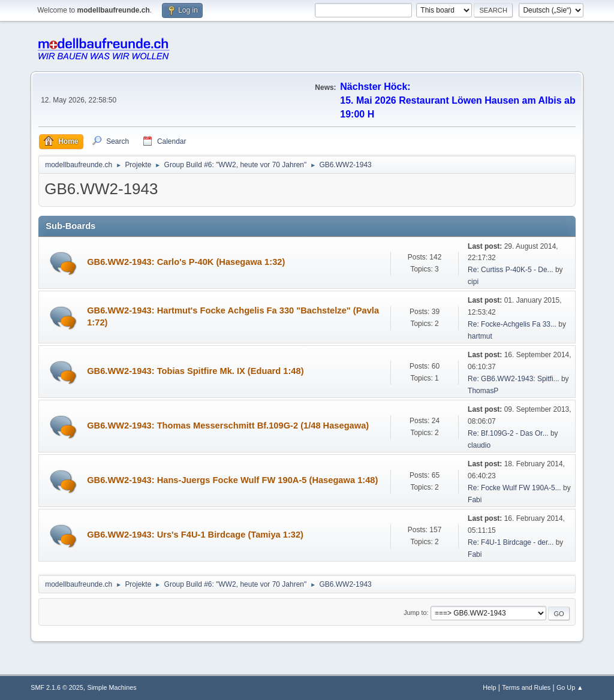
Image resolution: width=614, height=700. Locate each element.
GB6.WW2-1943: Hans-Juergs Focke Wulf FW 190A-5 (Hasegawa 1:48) (232, 480)
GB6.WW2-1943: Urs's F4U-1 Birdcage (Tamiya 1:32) (195, 535)
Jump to (415, 612)
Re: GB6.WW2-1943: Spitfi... (514, 379)
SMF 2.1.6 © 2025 (57, 687)
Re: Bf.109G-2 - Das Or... (508, 433)
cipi (473, 282)
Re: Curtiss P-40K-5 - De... (511, 270)
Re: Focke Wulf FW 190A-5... (514, 488)
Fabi (475, 500)
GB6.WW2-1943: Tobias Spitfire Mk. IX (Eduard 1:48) (195, 371)
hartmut (480, 336)
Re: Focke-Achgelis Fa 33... (512, 324)
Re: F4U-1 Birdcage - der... (511, 542)
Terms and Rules (526, 687)
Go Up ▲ (570, 687)
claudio (479, 445)
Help (489, 687)
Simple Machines (112, 687)
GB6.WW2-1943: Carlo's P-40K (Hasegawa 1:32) (186, 262)
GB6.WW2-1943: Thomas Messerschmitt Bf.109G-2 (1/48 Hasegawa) (228, 426)
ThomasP (483, 391)
